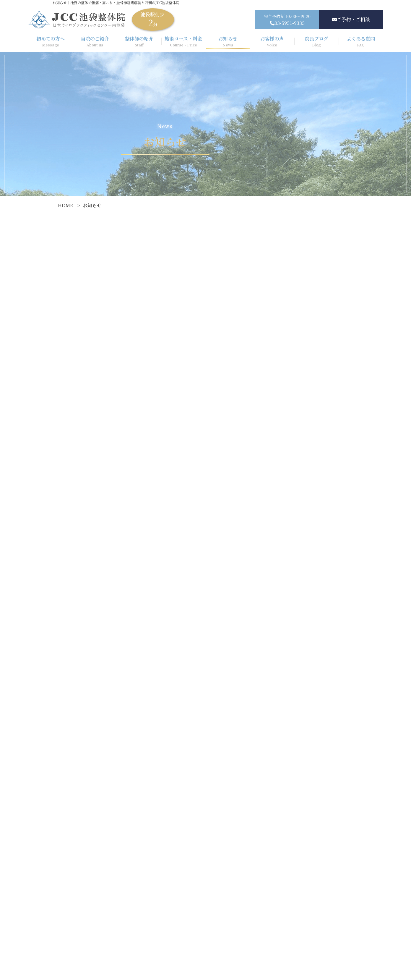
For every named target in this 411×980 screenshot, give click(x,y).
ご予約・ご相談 (351, 19)
